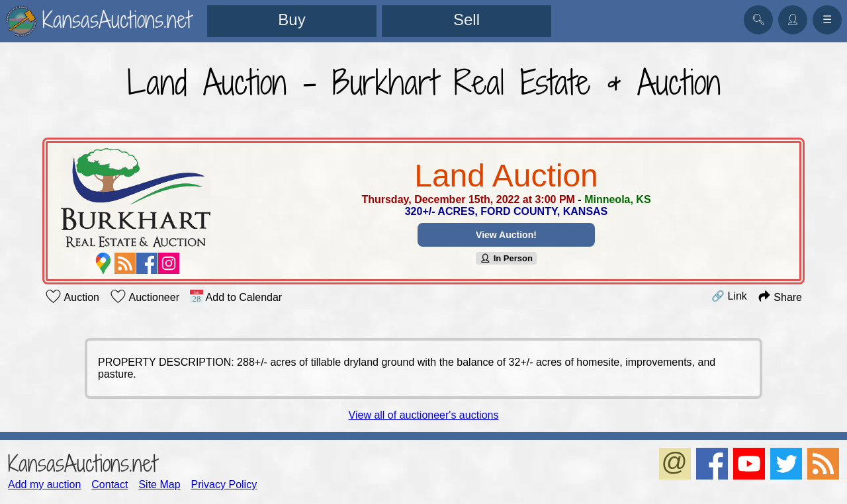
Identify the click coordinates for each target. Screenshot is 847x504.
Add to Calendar (236, 296)
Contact (110, 484)
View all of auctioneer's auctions (424, 415)
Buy (291, 20)
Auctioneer (145, 296)
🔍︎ (758, 20)
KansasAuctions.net (82, 463)
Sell (467, 20)
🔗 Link (729, 296)
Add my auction (44, 484)
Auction (72, 296)
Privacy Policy (224, 484)
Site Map (159, 484)
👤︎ (793, 20)
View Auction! (506, 235)
